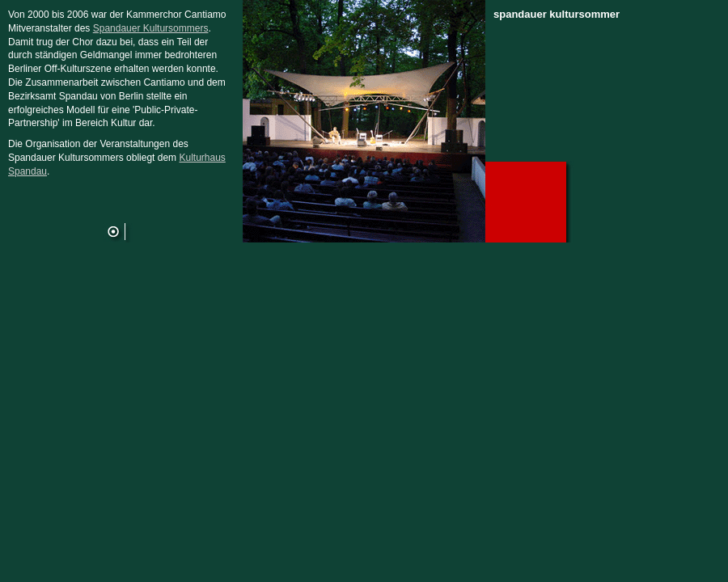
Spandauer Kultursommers (151, 28)
